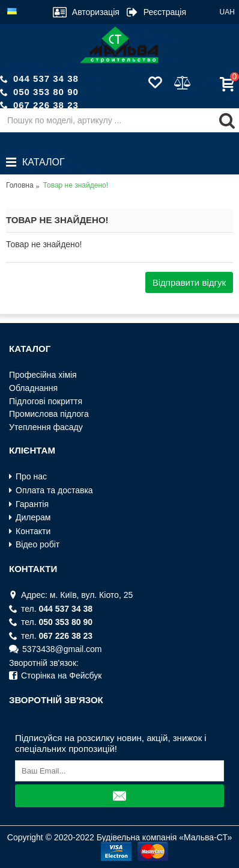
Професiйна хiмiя (43, 375)
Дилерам (30, 518)
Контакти (30, 531)
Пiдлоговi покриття (46, 401)
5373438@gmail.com (56, 649)
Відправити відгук (189, 282)
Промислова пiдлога (49, 414)
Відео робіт (34, 545)
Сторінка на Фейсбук (55, 676)
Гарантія (29, 504)
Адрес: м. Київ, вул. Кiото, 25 (71, 595)
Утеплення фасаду (46, 427)
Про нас (28, 477)
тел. (51, 609)
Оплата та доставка (51, 491)
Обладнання (33, 388)
